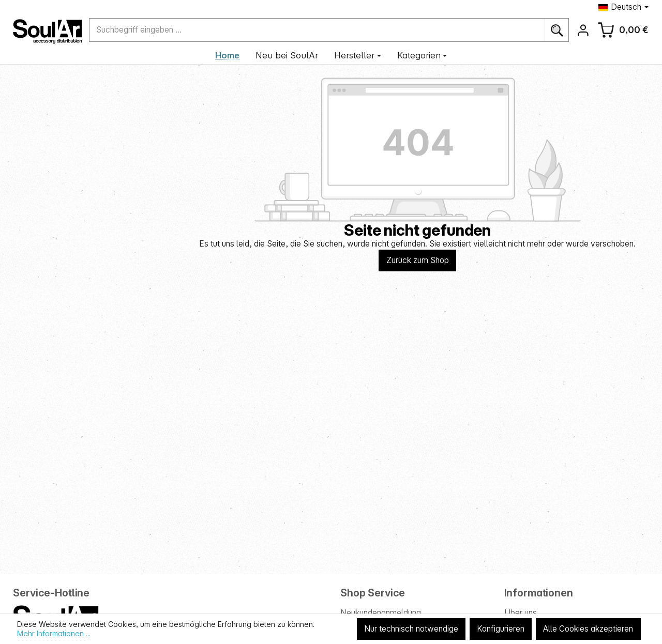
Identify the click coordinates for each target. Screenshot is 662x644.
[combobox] (317, 30)
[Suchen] (557, 30)
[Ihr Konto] (583, 30)
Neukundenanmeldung (381, 613)
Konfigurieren (501, 629)
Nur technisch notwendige (411, 629)
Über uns (521, 613)
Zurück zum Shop (418, 260)
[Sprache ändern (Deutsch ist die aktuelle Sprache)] (623, 7)
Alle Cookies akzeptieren (588, 629)
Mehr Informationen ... (54, 633)
